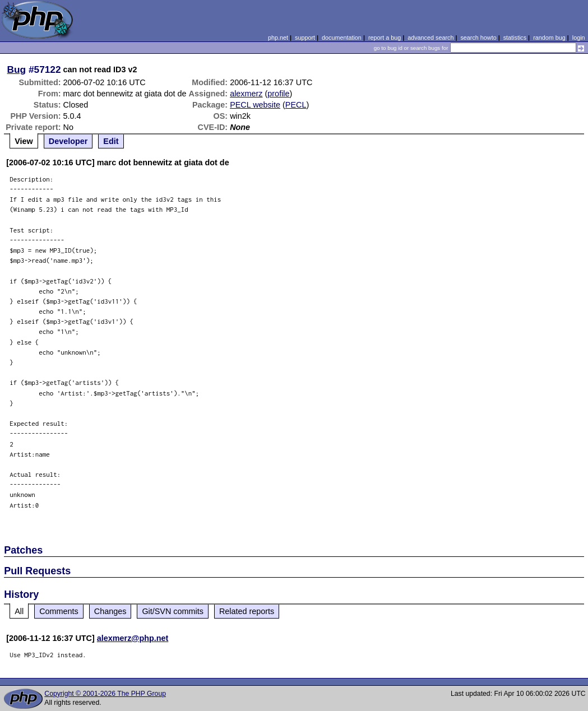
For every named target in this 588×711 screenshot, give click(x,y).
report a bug (385, 38)
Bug (17, 69)
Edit (111, 141)
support (305, 38)
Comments (59, 611)
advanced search (430, 38)
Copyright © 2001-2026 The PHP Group (105, 694)
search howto (478, 38)
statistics (515, 38)
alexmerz (246, 94)
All (19, 611)
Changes (110, 611)
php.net (278, 38)
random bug (549, 38)
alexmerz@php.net (133, 638)
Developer (68, 141)
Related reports (247, 611)
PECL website (255, 105)
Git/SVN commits (173, 611)
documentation (342, 38)
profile (278, 94)
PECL (296, 105)
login (579, 38)
